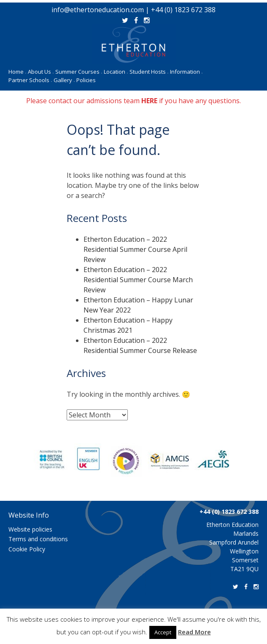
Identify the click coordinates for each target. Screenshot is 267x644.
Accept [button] (163, 632)
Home (17, 72)
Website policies (30, 529)
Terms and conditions (38, 539)
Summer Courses (79, 72)
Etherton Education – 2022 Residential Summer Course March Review (138, 280)
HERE (149, 101)
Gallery (64, 80)
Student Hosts (149, 72)
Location (116, 72)
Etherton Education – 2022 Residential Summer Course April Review (135, 249)
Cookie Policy (27, 549)
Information (186, 72)
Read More (194, 632)
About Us (41, 72)
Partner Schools (30, 80)
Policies (86, 80)
